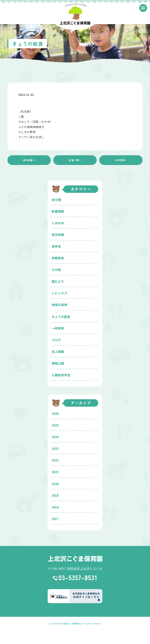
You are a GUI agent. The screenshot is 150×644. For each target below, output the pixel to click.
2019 (55, 495)
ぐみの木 (58, 223)
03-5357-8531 (75, 578)
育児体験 (58, 235)
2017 (55, 519)
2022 (55, 460)
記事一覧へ (75, 160)
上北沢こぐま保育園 (75, 559)
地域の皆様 (59, 305)
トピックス (59, 293)
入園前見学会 (61, 375)
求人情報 (58, 352)
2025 (55, 425)
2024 (55, 437)
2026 (55, 413)
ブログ (56, 340)
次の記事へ (121, 160)
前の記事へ (29, 160)
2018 (55, 507)
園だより (58, 281)
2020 (55, 484)
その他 (56, 270)
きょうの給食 (61, 317)
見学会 (56, 246)
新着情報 (58, 211)
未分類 (56, 200)
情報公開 (58, 363)
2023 (55, 448)
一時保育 (58, 328)
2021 (55, 472)
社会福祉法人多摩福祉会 (71, 623)
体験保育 (58, 258)
